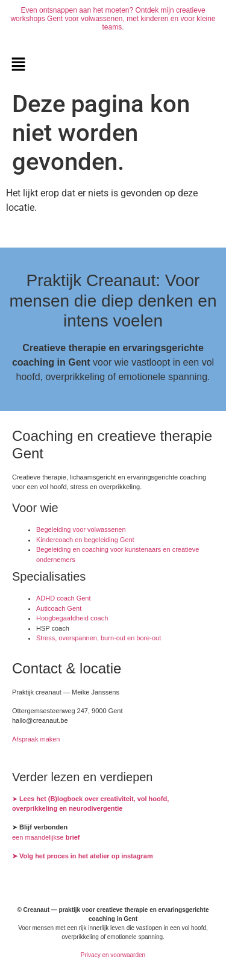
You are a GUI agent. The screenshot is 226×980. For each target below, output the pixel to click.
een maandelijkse (46, 837)
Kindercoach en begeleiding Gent (85, 540)
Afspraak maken (36, 739)
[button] (18, 65)
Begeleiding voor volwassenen (81, 529)
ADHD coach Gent (63, 598)
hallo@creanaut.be (40, 720)
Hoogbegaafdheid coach (72, 618)
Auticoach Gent (59, 608)
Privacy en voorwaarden (113, 955)
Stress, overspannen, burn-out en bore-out (99, 638)
